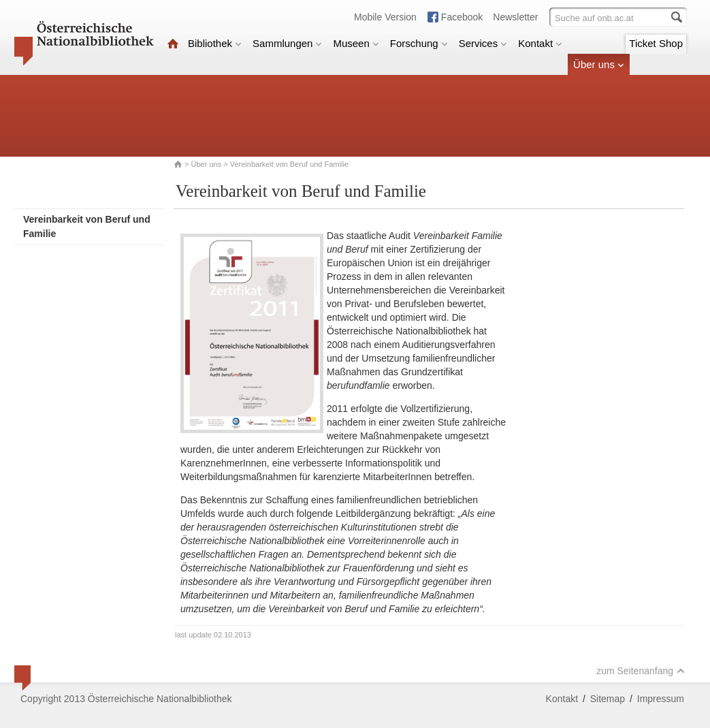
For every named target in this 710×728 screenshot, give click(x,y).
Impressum (661, 699)
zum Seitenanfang (641, 671)
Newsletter (515, 17)
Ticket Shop (656, 43)
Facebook (462, 17)
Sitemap (608, 699)
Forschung (419, 43)
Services (483, 43)
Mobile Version (385, 17)
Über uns (599, 64)
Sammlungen (287, 43)
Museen (356, 43)
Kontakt (540, 43)
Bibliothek (215, 43)
